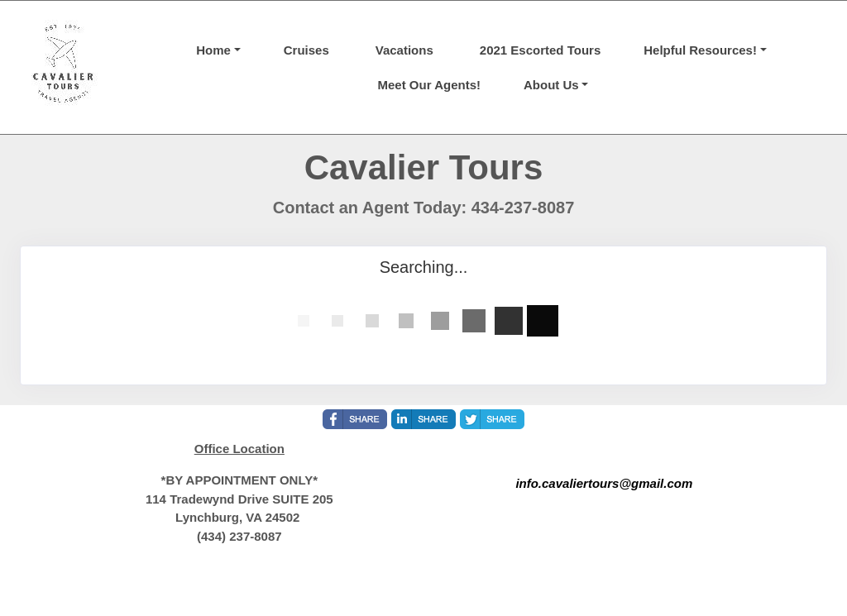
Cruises (306, 50)
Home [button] (213, 50)
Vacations (404, 50)
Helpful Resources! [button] (700, 50)
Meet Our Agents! (429, 85)
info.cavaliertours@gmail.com (604, 483)
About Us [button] (551, 85)
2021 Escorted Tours (540, 50)
